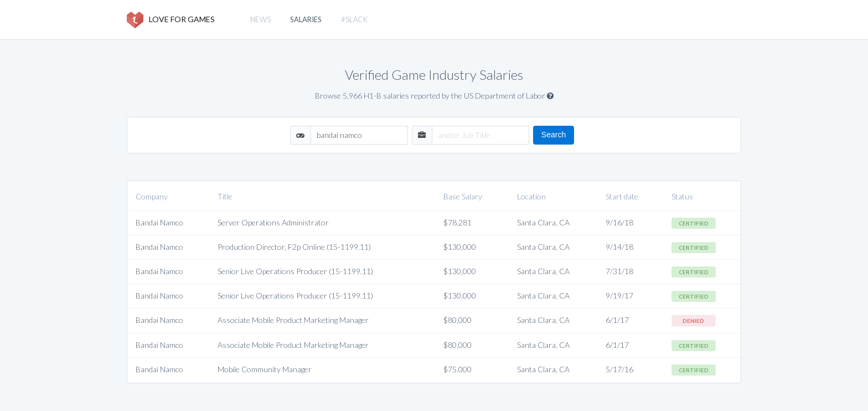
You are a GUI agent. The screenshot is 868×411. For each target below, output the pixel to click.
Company (152, 196)
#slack (354, 19)
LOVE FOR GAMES (171, 20)
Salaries (306, 19)
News (260, 19)
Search (554, 135)
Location (531, 196)
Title (225, 196)
